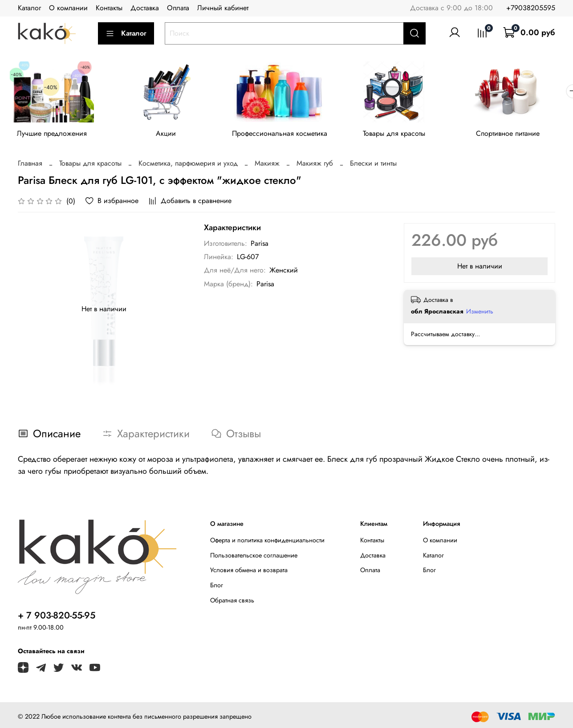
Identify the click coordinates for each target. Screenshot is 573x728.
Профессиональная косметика (286, 135)
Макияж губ (315, 165)
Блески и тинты (373, 165)
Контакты (109, 8)
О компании (68, 8)
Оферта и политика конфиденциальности (267, 542)
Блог (217, 587)
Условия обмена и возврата (249, 572)
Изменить (480, 313)
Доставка (145, 8)
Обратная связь (232, 602)
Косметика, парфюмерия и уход (188, 165)
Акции (170, 135)
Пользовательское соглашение (254, 557)
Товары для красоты (403, 135)
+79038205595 (531, 8)
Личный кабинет (223, 8)
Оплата (178, 8)
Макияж (267, 165)
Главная (30, 165)
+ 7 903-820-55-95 (57, 617)
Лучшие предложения (53, 135)
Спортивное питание (520, 135)
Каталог (29, 8)
